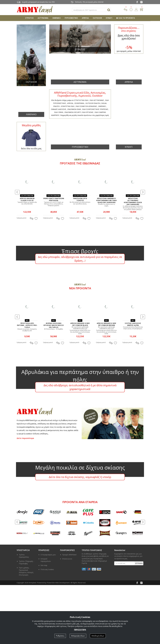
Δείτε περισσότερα (25, 497)
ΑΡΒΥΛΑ (85, 18)
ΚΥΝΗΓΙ (109, 18)
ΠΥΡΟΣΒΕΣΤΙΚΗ (71, 18)
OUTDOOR (97, 18)
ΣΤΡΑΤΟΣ (29, 18)
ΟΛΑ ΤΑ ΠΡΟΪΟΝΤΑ (126, 18)
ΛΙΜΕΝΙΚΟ (56, 18)
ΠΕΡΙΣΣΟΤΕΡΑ (80, 630)
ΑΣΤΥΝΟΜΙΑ (43, 18)
